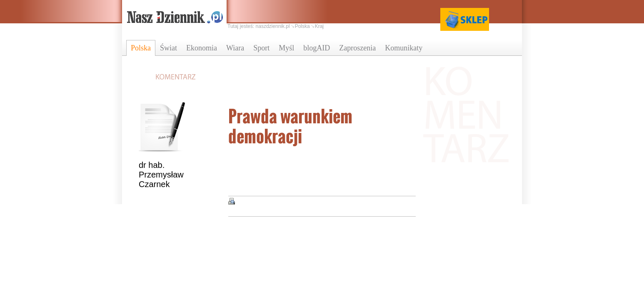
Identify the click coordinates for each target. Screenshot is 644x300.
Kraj (319, 26)
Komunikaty (404, 48)
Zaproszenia (357, 48)
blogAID (317, 48)
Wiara (235, 48)
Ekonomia (202, 48)
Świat (168, 48)
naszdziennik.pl (273, 26)
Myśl (286, 48)
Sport (261, 48)
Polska (141, 48)
